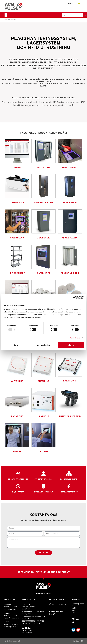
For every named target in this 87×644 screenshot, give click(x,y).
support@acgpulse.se (11, 618)
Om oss (71, 3)
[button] (6, 15)
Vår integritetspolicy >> (57, 604)
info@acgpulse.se (10, 609)
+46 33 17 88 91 (12, 624)
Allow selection (43, 345)
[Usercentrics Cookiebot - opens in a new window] (74, 297)
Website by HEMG (78, 641)
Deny (16, 345)
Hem (6, 20)
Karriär (52, 614)
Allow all (71, 345)
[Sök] (85, 15)
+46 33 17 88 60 (12, 607)
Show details (75, 338)
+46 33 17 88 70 (12, 616)
